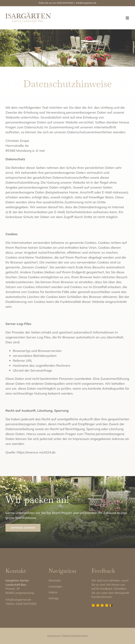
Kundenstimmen (102, 597)
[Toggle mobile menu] (128, 18)
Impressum (54, 636)
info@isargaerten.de (86, 3)
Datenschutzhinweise (75, 636)
